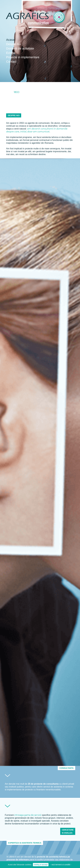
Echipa (11, 53)
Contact (11, 62)
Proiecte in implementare (23, 57)
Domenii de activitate (20, 48)
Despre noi (13, 44)
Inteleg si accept (41, 865)
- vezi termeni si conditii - (61, 865)
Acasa (10, 40)
